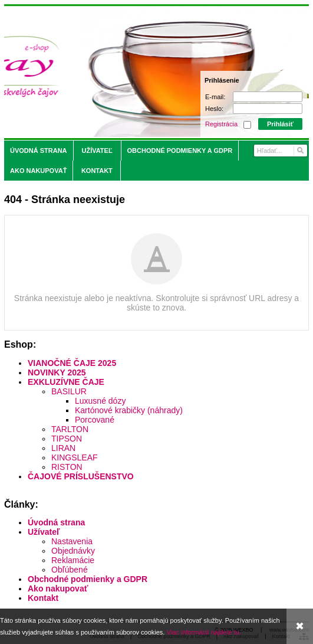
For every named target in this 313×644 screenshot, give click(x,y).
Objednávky (73, 551)
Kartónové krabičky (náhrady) (129, 410)
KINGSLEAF (75, 457)
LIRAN (63, 448)
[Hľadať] (300, 151)
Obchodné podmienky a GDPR (88, 579)
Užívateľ (44, 532)
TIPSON (67, 439)
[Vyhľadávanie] (281, 151)
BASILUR (69, 391)
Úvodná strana (56, 522)
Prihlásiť (280, 124)
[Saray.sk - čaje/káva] (119, 72)
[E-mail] (268, 97)
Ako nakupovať (58, 589)
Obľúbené (70, 570)
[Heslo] (268, 109)
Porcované (95, 420)
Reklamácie (73, 560)
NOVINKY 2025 (57, 372)
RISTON (67, 467)
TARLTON (70, 429)
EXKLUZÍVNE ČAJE (66, 382)
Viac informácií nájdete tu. (203, 632)
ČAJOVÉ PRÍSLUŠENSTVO (81, 476)
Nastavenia (72, 541)
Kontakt (43, 598)
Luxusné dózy (100, 401)
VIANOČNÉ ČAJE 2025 (72, 363)
